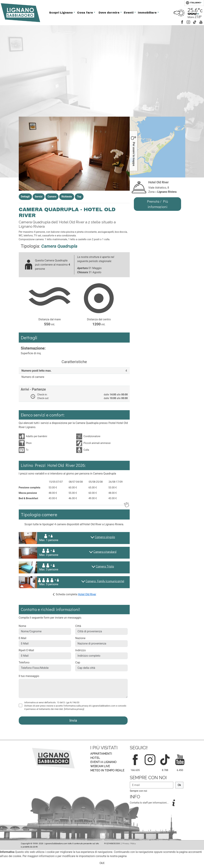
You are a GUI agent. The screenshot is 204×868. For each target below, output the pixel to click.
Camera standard (105, 552)
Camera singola (105, 537)
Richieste (67, 197)
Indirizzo (80, 650)
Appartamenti (101, 754)
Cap (78, 662)
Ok (179, 785)
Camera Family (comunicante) (105, 581)
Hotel (95, 758)
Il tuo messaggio (29, 676)
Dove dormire (109, 13)
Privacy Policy (129, 843)
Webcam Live (100, 766)
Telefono (24, 662)
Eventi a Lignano (103, 762)
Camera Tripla (105, 566)
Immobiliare (148, 13)
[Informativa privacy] (74, 709)
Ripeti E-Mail (26, 650)
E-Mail (23, 638)
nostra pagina (118, 856)
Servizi (39, 197)
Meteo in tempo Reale (107, 770)
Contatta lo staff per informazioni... (150, 803)
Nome (22, 626)
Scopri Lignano (61, 13)
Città (78, 626)
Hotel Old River (87, 594)
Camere (52, 197)
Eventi (129, 13)
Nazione (80, 638)
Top (79, 197)
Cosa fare (85, 13)
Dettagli (25, 197)
